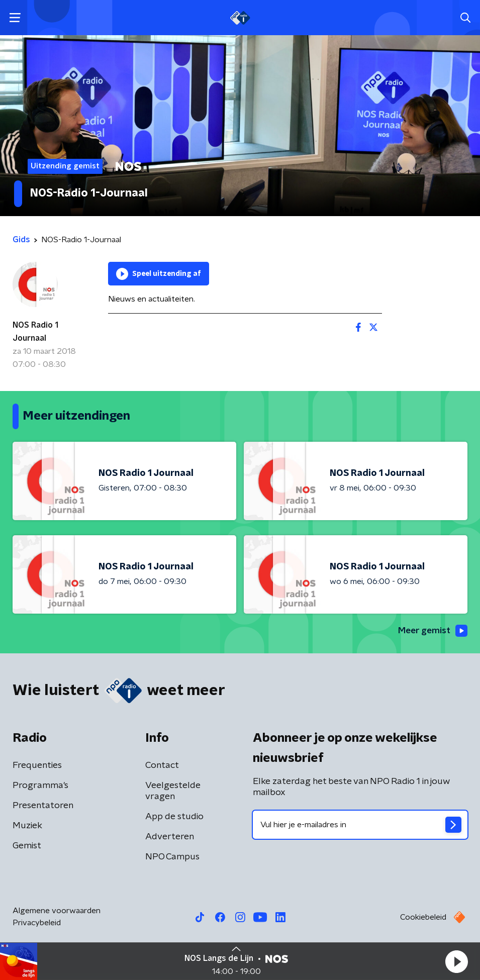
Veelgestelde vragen (173, 792)
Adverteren (170, 837)
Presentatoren (43, 806)
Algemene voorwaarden (57, 911)
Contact (162, 766)
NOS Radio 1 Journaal (35, 332)
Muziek (27, 826)
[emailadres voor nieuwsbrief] (360, 825)
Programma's (40, 786)
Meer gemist (432, 631)
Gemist (27, 846)
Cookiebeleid (423, 918)
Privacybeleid (37, 923)
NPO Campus (172, 857)
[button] (456, 961)
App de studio (174, 817)
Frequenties (37, 766)
